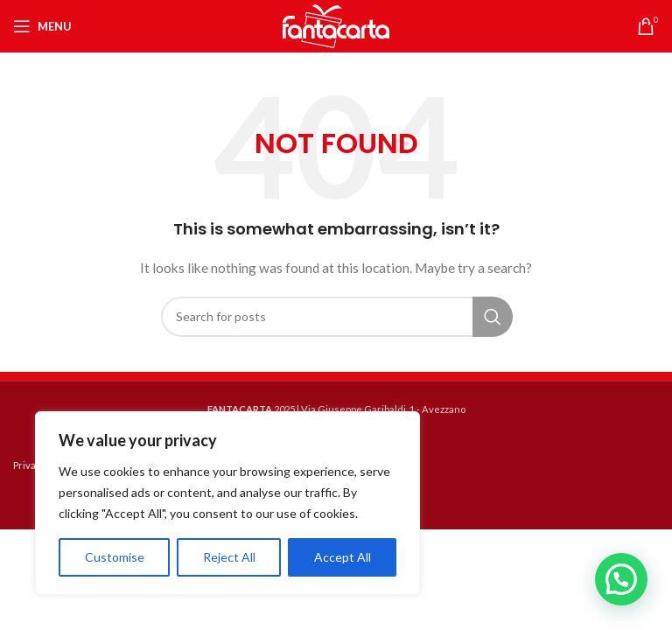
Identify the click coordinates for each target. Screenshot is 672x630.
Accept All (343, 557)
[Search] (336, 317)
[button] (621, 579)
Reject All (229, 557)
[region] (227, 503)
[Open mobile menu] (42, 26)
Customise (115, 557)
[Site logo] (336, 25)
